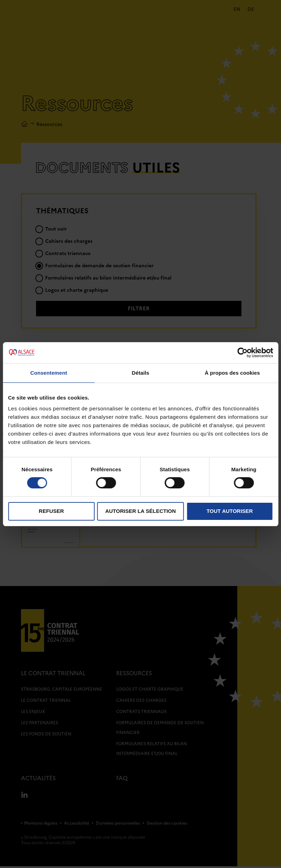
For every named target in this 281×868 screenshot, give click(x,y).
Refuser (51, 511)
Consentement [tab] (48, 372)
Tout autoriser (230, 511)
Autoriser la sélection (141, 511)
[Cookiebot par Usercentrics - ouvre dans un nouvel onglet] (242, 352)
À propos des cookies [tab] (232, 372)
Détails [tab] (141, 372)
